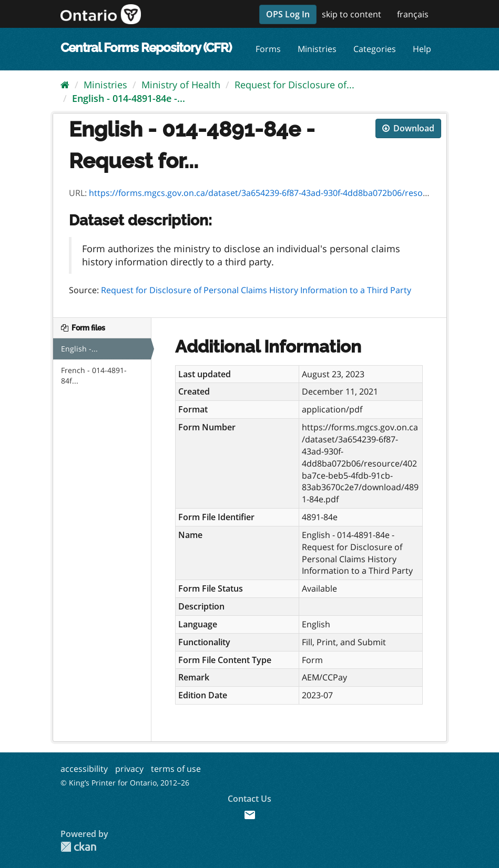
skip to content (352, 14)
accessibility (84, 769)
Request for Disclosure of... (294, 85)
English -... (79, 349)
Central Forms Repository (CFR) (146, 48)
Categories (375, 49)
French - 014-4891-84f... (94, 375)
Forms (268, 49)
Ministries (317, 49)
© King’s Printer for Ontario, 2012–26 (125, 783)
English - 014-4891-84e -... (129, 98)
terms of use (176, 769)
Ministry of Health (181, 85)
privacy (129, 769)
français (413, 14)
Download (408, 128)
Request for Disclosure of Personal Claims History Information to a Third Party (256, 290)
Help (422, 49)
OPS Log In (288, 14)
